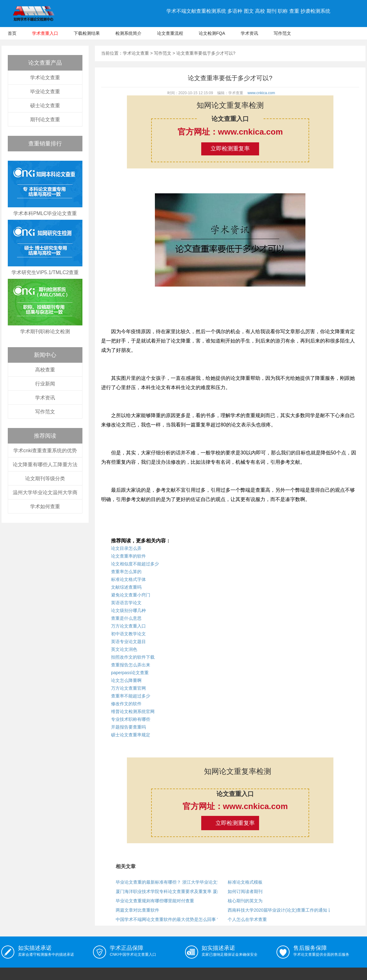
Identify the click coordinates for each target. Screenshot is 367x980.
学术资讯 (249, 33)
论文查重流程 (170, 33)
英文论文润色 (124, 649)
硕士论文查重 (45, 106)
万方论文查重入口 (128, 626)
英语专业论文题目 (128, 642)
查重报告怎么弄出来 (131, 665)
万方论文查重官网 (128, 688)
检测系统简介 (128, 33)
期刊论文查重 (45, 120)
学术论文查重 (45, 78)
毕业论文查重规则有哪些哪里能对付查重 (155, 901)
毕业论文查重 (45, 92)
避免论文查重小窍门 (131, 595)
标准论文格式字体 (128, 579)
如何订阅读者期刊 (245, 891)
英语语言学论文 (126, 603)
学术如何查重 (45, 506)
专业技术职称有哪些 (131, 719)
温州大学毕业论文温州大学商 (45, 492)
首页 (12, 33)
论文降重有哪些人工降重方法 (45, 465)
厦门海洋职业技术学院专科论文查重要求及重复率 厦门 (169, 891)
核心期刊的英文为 (245, 901)
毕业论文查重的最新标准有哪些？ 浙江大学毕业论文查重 (171, 882)
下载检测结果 (87, 33)
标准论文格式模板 (245, 882)
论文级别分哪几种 (128, 610)
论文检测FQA (212, 33)
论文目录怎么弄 (126, 548)
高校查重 (45, 370)
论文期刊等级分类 (45, 478)
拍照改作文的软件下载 (133, 657)
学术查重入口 (45, 33)
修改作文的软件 (126, 704)
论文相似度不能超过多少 (135, 564)
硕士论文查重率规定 (131, 735)
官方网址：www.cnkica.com (230, 132)
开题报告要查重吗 (128, 727)
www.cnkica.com (261, 93)
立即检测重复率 (230, 149)
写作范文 (282, 33)
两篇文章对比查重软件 (137, 910)
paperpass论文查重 (130, 673)
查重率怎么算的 (126, 572)
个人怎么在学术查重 (247, 919)
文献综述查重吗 (126, 587)
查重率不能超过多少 (131, 696)
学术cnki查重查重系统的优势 (45, 451)
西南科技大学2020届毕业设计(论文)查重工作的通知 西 (280, 910)
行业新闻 (45, 384)
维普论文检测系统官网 (133, 711)
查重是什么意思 (126, 618)
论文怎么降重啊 (126, 680)
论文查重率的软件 (128, 556)
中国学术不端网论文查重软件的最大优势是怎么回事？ (168, 919)
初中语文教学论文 (128, 634)
